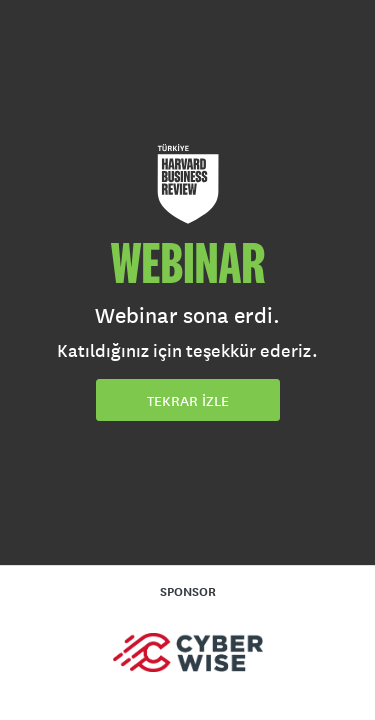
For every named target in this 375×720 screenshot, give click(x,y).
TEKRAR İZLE (188, 401)
